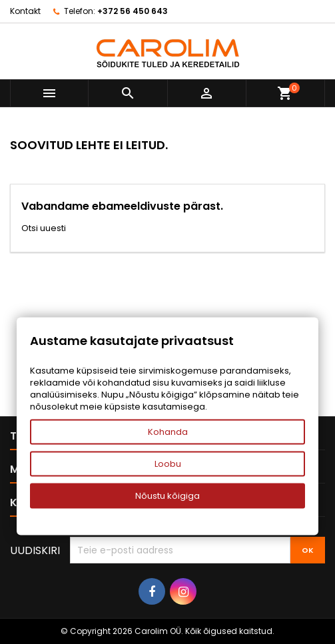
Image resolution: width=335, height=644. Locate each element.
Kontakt (25, 11)
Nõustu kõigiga (167, 496)
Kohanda (168, 432)
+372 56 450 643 (133, 11)
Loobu (168, 464)
